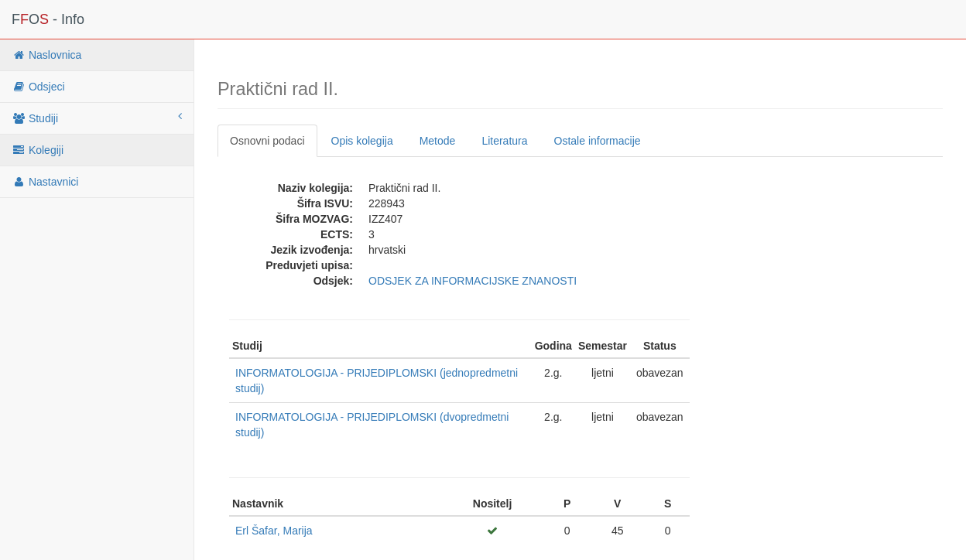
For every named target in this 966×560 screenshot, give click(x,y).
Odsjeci (38, 87)
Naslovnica (46, 55)
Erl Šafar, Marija (274, 531)
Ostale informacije (598, 141)
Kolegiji (38, 150)
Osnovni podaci (267, 141)
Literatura (504, 141)
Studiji (97, 118)
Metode (438, 141)
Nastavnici (45, 182)
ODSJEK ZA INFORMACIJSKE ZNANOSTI (473, 281)
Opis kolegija (362, 141)
